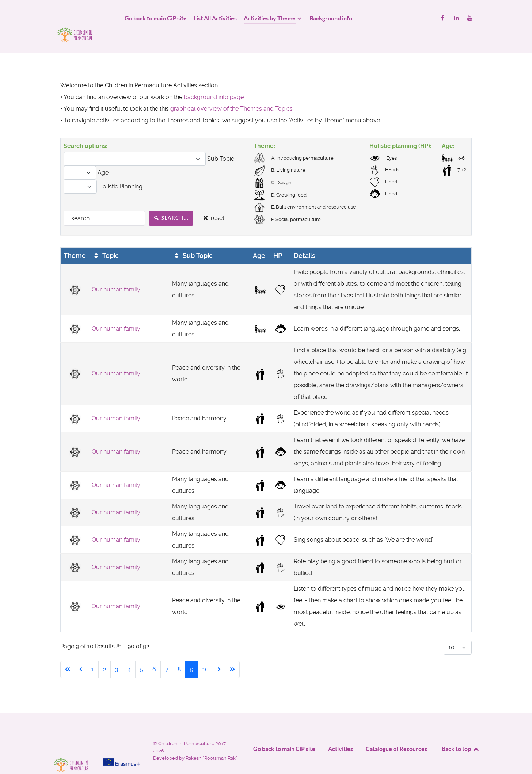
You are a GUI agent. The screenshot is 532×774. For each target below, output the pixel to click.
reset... (214, 202)
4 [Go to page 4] (129, 653)
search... (171, 201)
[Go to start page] (68, 653)
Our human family (116, 273)
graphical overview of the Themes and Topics (231, 92)
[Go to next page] (219, 653)
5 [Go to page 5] (142, 653)
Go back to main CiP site (284, 733)
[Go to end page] (232, 653)
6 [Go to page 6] (154, 653)
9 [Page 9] (192, 653)
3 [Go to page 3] (117, 653)
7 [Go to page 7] (167, 653)
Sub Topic (192, 239)
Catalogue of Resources (396, 733)
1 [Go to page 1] (93, 653)
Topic (105, 239)
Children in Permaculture (187, 727)
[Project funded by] (121, 730)
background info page (214, 81)
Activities (341, 733)
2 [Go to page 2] (104, 653)
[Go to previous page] (81, 653)
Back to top (461, 733)
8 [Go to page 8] (179, 653)
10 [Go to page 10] (206, 653)
